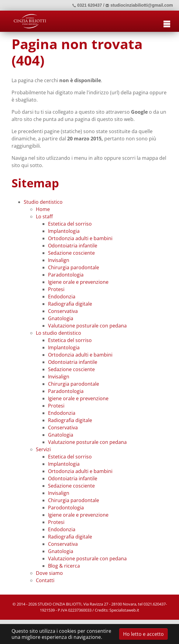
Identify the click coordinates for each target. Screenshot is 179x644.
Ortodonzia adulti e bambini (80, 238)
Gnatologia (61, 318)
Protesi (56, 289)
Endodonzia (62, 297)
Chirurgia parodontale (74, 267)
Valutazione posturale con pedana (87, 326)
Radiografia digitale (70, 304)
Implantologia (64, 231)
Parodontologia (66, 508)
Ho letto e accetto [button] (143, 634)
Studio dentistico (43, 202)
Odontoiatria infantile (73, 246)
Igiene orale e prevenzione (78, 282)
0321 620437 (87, 5)
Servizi (43, 449)
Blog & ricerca (64, 566)
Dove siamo (49, 573)
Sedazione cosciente (71, 253)
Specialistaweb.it (124, 610)
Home (43, 209)
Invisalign (59, 260)
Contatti (45, 580)
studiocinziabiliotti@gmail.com (139, 5)
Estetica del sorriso (70, 224)
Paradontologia (66, 275)
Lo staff (44, 216)
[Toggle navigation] (167, 23)
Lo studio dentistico (59, 333)
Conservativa (63, 311)
